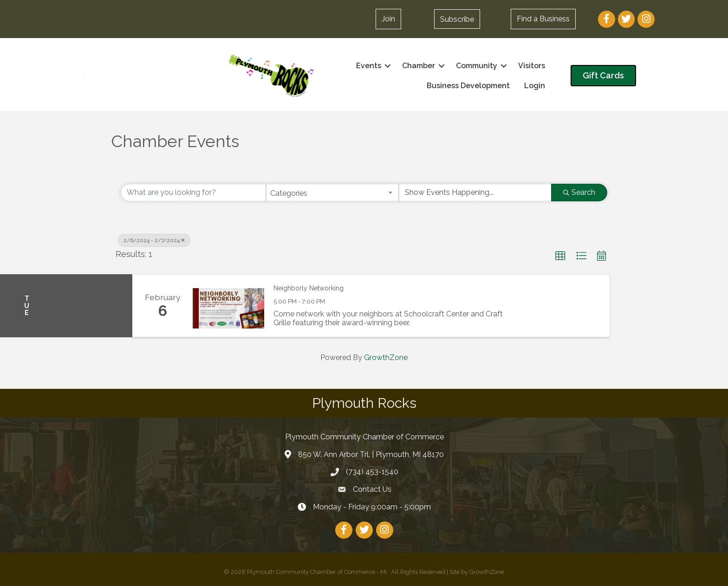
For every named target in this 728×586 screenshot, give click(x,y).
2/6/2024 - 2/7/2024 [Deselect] (154, 240)
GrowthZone (386, 357)
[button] (388, 19)
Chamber (419, 66)
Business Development (468, 86)
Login (535, 86)
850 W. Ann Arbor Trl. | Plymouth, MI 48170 (371, 454)
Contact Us (372, 489)
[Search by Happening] (475, 193)
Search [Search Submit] (579, 192)
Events (369, 66)
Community (477, 66)
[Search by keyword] (193, 193)
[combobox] (333, 193)
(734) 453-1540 (372, 472)
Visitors (532, 66)
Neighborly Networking (309, 288)
